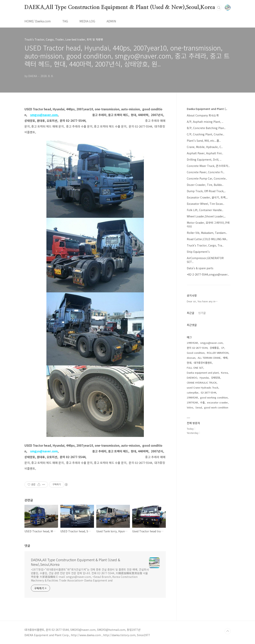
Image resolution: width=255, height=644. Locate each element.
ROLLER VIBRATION (218, 353)
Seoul (199, 407)
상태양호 (216, 378)
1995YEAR (192, 343)
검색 (219, 8)
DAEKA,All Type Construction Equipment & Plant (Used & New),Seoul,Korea (120, 7)
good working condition (214, 397)
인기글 (202, 313)
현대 (189, 363)
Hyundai (204, 378)
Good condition (196, 353)
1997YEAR (192, 402)
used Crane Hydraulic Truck (203, 387)
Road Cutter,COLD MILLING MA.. (207, 239)
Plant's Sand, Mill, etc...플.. (204, 141)
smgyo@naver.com (211, 343)
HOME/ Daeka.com (38, 21)
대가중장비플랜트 (203, 363)
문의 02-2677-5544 (197, 348)
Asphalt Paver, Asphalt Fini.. (205, 153)
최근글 (191, 313)
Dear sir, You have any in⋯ (202, 301)
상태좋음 (214, 348)
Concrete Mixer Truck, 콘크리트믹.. (208, 166)
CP (223, 348)
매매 (225, 358)
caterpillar (193, 392)
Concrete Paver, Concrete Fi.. (206, 172)
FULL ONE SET (195, 368)
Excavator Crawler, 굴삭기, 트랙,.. (207, 197)
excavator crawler (217, 402)
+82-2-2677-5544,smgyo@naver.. (208, 274)
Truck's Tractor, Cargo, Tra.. (205, 245)
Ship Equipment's (198, 252)
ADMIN (111, 21)
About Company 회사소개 (203, 115)
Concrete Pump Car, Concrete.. (207, 178)
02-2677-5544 (208, 392)
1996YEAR (192, 397)
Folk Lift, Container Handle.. (205, 210)
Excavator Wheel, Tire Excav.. (206, 204)
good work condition (216, 407)
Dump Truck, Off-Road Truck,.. (206, 191)
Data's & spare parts (200, 268)
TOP (228, 631)
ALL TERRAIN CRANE (209, 358)
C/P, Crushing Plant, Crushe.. (206, 134)
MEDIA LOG (87, 21)
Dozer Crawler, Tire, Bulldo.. (205, 185)
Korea (224, 373)
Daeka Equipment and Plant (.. (207, 109)
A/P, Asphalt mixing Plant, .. (205, 122)
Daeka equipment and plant (203, 373)
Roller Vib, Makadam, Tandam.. (207, 233)
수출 (202, 402)
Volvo (190, 407)
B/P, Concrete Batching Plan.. (206, 128)
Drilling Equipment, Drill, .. (204, 159)
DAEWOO (192, 378)
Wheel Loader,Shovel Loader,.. (206, 216)
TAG (65, 21)
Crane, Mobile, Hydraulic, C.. (205, 147)
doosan (191, 358)
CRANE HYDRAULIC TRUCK (202, 383)
